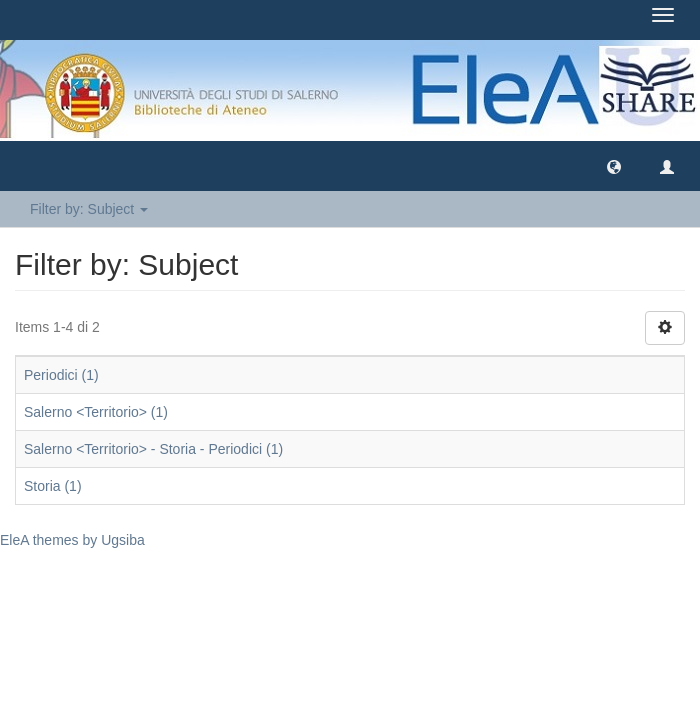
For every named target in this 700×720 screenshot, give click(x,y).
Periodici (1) (61, 375)
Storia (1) (53, 486)
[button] (614, 166)
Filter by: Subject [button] (89, 209)
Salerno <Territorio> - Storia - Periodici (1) (153, 449)
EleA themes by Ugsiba (72, 540)
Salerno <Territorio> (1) (96, 412)
